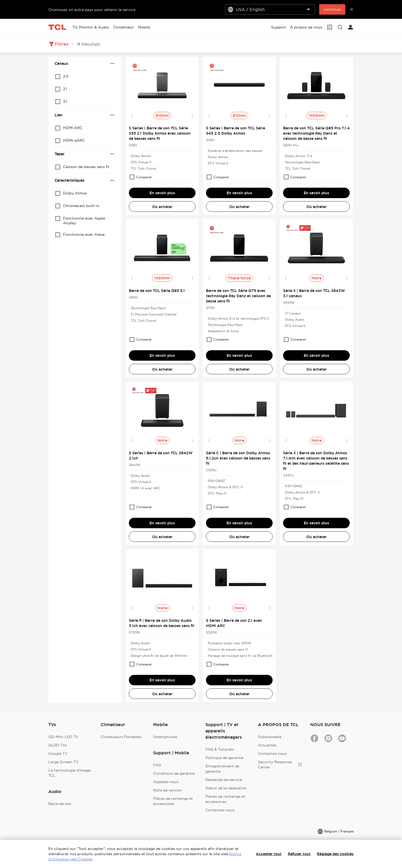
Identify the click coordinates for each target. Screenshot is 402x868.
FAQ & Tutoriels (220, 749)
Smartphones (165, 737)
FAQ (157, 765)
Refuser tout (299, 854)
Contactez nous (272, 754)
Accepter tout (269, 854)
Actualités (267, 745)
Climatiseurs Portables (121, 737)
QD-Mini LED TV (63, 737)
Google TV (58, 754)
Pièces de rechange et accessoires (173, 801)
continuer (332, 9)
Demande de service (224, 780)
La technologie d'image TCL (70, 773)
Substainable (270, 737)
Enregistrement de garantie (222, 769)
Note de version (168, 790)
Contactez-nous (220, 810)
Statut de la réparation (226, 788)
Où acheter (162, 207)
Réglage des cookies (335, 854)
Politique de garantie (224, 758)
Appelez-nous (166, 782)
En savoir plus (162, 193)
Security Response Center (280, 764)
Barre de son (60, 804)
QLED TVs (58, 745)
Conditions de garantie (174, 773)
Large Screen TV (64, 762)
